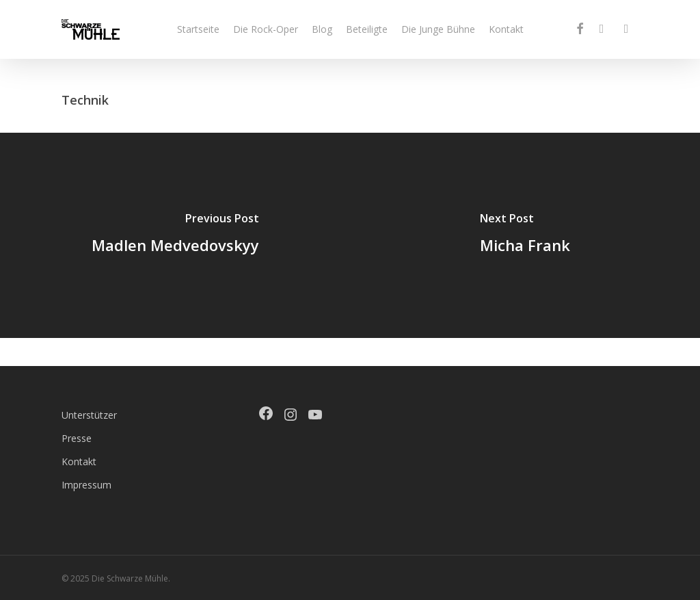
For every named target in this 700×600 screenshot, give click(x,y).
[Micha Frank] (525, 235)
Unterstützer (89, 415)
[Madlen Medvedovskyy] (175, 235)
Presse (77, 438)
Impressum (86, 485)
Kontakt (79, 461)
